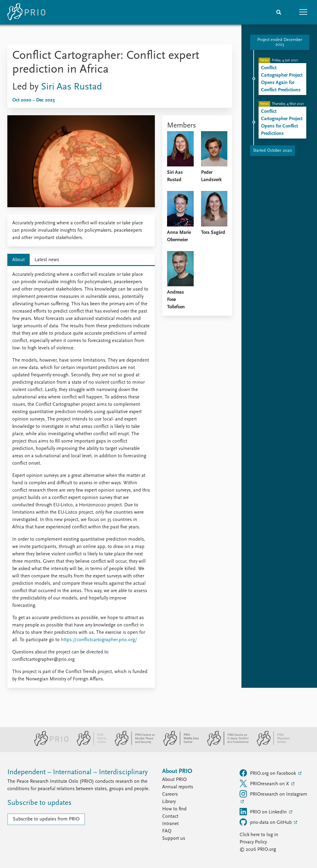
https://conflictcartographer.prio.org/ (99, 640)
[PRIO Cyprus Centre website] (89, 745)
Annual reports (178, 787)
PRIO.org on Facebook (268, 773)
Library (169, 802)
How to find (174, 809)
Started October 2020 (272, 151)
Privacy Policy (253, 842)
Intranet (170, 824)
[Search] (279, 12)
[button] (303, 12)
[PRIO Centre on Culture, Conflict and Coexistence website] (225, 745)
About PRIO (174, 780)
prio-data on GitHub (266, 822)
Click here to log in (259, 835)
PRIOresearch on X (265, 783)
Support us (174, 839)
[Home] (26, 12)
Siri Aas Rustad (71, 87)
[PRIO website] (49, 745)
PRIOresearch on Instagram (273, 794)
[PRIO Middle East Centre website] (179, 745)
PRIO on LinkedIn (264, 812)
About (19, 260)
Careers (170, 794)
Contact (170, 817)
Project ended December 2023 (280, 42)
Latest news (47, 260)
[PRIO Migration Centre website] (270, 745)
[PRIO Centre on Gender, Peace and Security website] (132, 745)
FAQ (167, 831)
